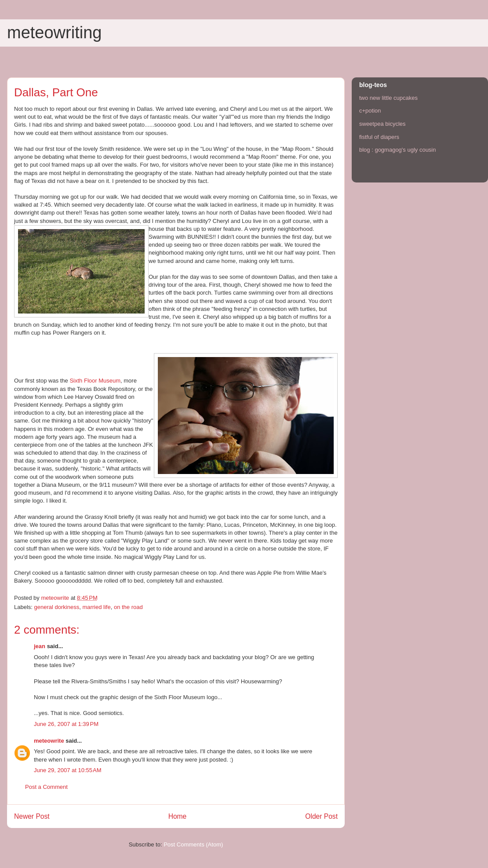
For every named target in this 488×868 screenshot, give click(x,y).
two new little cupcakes (388, 98)
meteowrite (49, 741)
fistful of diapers (379, 137)
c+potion (370, 111)
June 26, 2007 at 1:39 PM (66, 724)
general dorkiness (57, 607)
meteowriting (54, 33)
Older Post (321, 816)
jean (40, 646)
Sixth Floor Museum (95, 381)
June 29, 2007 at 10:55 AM (68, 770)
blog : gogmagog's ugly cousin (397, 150)
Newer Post (32, 816)
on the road (128, 607)
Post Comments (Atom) (193, 844)
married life (96, 607)
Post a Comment (46, 787)
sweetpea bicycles (382, 124)
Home (178, 816)
